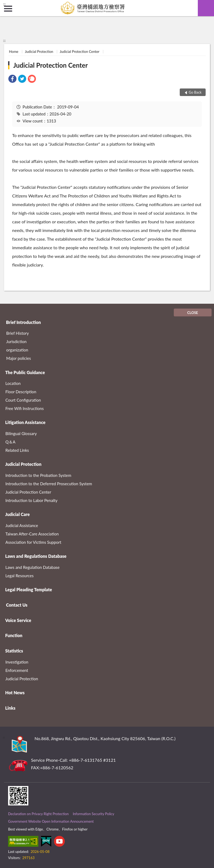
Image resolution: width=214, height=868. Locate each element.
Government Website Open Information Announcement (51, 821)
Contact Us (17, 605)
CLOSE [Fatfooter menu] (193, 313)
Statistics (14, 651)
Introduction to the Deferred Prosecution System (49, 484)
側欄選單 (8, 9)
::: (4, 4)
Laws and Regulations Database (36, 556)
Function (14, 635)
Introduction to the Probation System (38, 475)
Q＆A (10, 442)
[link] (12, 79)
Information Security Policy (94, 814)
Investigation (17, 662)
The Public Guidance (25, 372)
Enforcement (17, 670)
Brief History (18, 333)
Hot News (15, 693)
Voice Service (18, 620)
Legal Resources (20, 576)
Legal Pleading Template (28, 590)
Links (10, 708)
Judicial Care (17, 514)
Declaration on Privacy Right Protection (38, 814)
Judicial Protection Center (79, 52)
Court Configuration (23, 400)
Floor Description (21, 392)
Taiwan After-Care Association (32, 534)
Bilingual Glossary (21, 433)
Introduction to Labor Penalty (31, 500)
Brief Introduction (23, 322)
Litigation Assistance (25, 422)
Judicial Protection (39, 52)
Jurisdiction (16, 341)
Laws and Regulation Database (33, 567)
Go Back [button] (195, 92)
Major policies (18, 358)
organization (17, 350)
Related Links (17, 450)
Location (13, 383)
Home (14, 52)
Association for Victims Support (33, 542)
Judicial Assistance (22, 525)
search (206, 8)
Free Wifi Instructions (25, 408)
